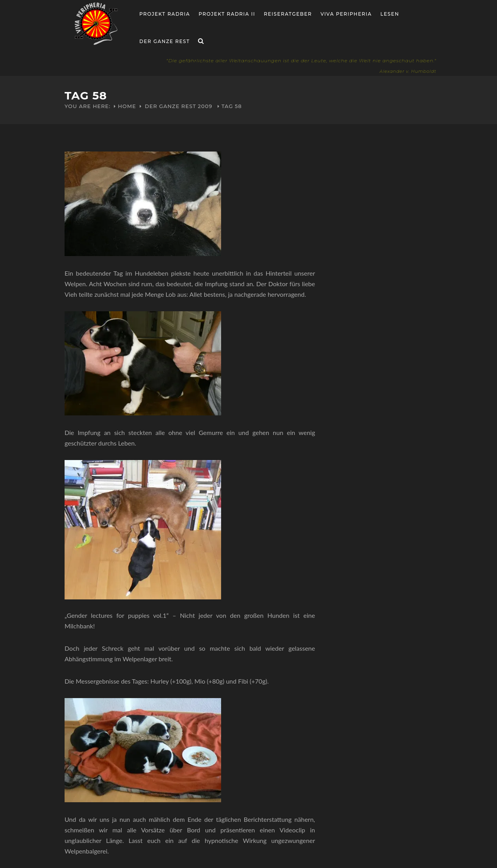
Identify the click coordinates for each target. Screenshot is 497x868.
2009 (205, 106)
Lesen (390, 14)
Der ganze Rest (165, 41)
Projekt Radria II (227, 14)
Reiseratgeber (288, 14)
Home (127, 106)
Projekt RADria (165, 14)
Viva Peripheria (346, 14)
